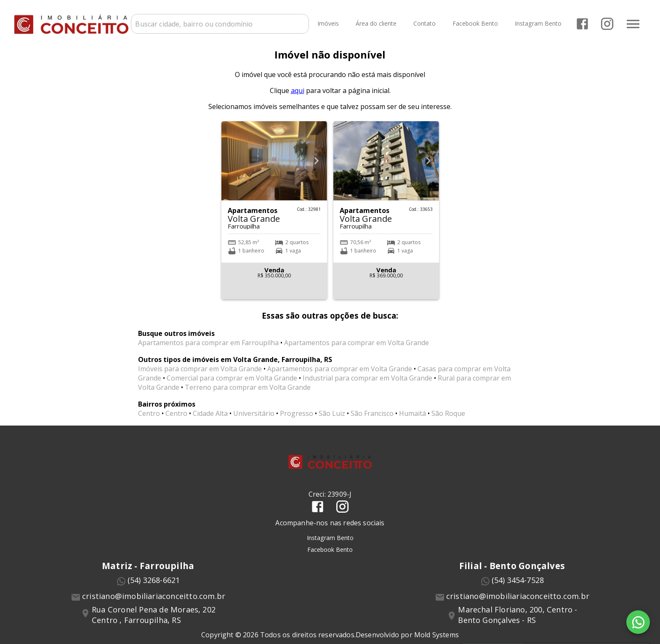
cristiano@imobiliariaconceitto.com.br (154, 603)
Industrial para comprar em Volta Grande (367, 385)
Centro (149, 420)
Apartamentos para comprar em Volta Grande (357, 350)
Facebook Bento (474, 23)
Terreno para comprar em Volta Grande (248, 394)
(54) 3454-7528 (518, 587)
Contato (424, 23)
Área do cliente (375, 23)
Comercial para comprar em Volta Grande (232, 385)
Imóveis (327, 23)
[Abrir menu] (632, 23)
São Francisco (372, 420)
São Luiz (332, 420)
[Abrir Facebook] (581, 23)
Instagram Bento (537, 23)
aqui (298, 98)
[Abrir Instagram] (606, 23)
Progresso (297, 420)
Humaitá (412, 420)
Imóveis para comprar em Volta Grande (200, 376)
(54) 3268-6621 (154, 587)
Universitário (254, 420)
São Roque (448, 420)
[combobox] (224, 23)
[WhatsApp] (638, 622)
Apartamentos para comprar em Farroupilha (208, 350)
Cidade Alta (210, 420)
